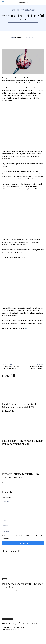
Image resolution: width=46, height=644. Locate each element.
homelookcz (18, 38)
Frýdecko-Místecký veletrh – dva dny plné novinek (21, 420)
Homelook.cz (6, 610)
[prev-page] (4, 427)
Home (13, 10)
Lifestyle (5, 524)
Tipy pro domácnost (26, 10)
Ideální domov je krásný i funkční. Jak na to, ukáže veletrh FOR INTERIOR (21, 352)
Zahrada (5, 603)
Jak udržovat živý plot (14, 608)
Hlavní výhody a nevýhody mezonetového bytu (11, 312)
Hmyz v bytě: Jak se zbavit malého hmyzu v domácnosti (21, 570)
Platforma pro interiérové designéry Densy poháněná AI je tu (23, 387)
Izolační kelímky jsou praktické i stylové (36, 312)
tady (25, 273)
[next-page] (9, 427)
